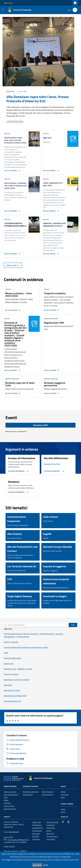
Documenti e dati (10, 809)
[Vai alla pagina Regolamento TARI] (52, 369)
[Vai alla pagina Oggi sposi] (50, 170)
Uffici (6, 797)
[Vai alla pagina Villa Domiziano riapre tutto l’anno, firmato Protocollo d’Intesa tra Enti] (12, 170)
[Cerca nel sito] (75, 10)
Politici (6, 800)
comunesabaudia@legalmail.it (18, 840)
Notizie (63, 792)
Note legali (50, 834)
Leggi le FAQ (37, 822)
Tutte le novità (13, 265)
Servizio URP (8, 837)
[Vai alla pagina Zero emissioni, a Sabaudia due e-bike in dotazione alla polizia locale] (12, 210)
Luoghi (63, 809)
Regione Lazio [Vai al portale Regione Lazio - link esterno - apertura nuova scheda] (8, 3)
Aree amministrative (11, 795)
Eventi (63, 812)
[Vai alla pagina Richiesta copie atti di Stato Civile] (13, 392)
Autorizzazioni (28, 795)
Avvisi (63, 797)
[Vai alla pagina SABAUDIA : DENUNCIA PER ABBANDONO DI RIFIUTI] (50, 253)
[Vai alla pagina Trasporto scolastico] (52, 309)
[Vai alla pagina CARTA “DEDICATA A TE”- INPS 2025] (50, 210)
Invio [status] (73, 625)
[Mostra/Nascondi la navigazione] (3, 10)
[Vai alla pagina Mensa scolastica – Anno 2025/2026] (13, 309)
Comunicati (65, 795)
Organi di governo (10, 792)
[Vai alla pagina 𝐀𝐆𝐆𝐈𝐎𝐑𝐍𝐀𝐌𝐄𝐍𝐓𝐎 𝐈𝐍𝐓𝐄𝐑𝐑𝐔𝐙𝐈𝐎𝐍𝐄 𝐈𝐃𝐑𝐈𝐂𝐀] (12, 253)
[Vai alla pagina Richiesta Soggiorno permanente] (52, 392)
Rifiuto (46, 865)
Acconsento (37, 865)
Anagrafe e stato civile (31, 792)
